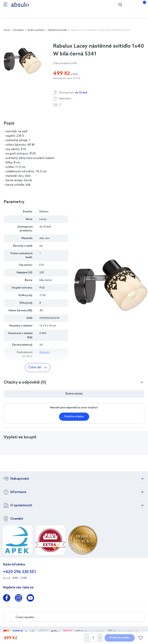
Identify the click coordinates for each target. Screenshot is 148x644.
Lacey (43, 219)
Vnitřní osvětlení (36, 30)
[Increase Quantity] (100, 638)
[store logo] (20, 4)
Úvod (7, 30)
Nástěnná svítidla (58, 30)
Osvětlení (18, 30)
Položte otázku (74, 417)
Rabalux (44, 212)
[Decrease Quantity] (86, 638)
